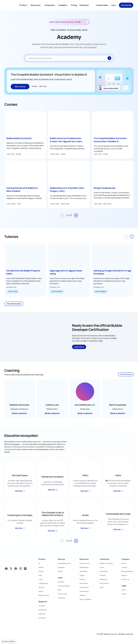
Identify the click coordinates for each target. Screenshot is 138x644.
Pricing (74, 5)
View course (20, 87)
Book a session (19, 413)
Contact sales (102, 5)
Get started (126, 5)
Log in (113, 5)
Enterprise (84, 5)
